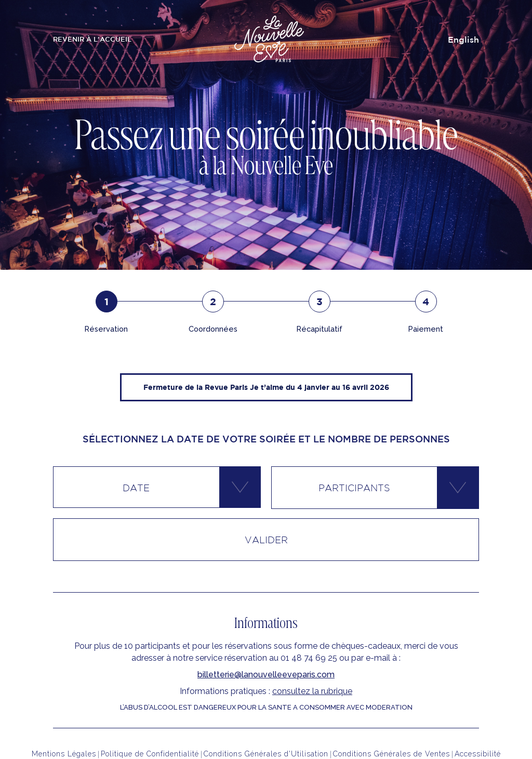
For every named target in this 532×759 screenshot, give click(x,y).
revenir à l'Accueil (92, 39)
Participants (354, 488)
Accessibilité (478, 754)
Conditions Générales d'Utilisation (266, 754)
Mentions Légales (64, 754)
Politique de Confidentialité (150, 754)
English (463, 40)
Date (136, 488)
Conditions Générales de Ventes (391, 754)
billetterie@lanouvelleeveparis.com (266, 675)
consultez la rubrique (312, 691)
